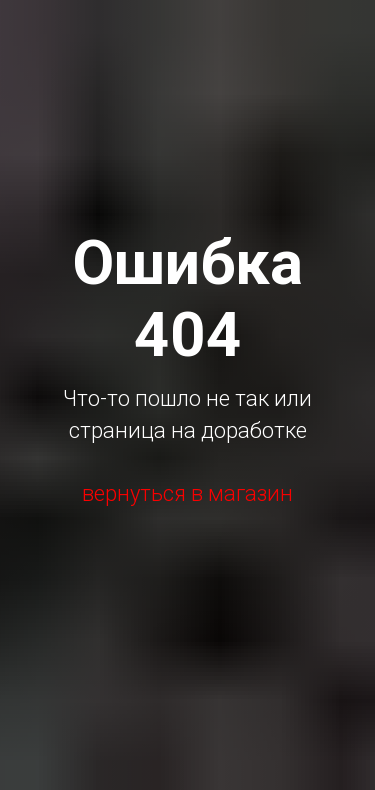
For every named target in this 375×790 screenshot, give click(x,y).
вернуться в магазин (187, 493)
